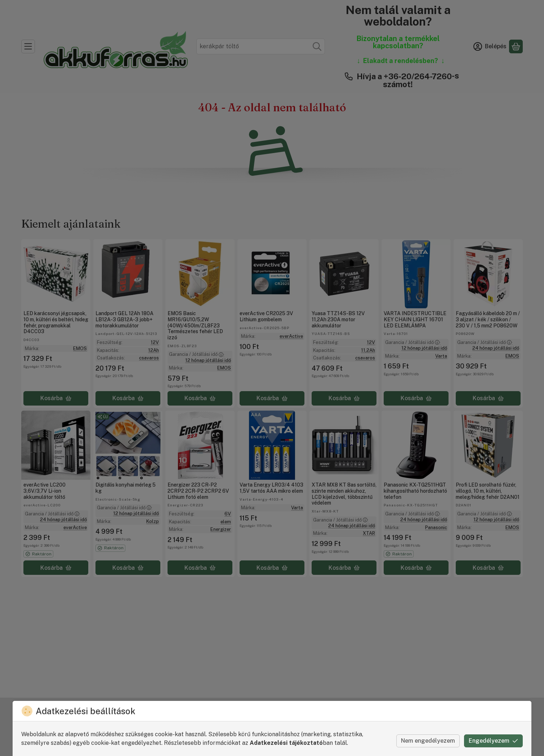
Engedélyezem (493, 741)
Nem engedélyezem (428, 741)
